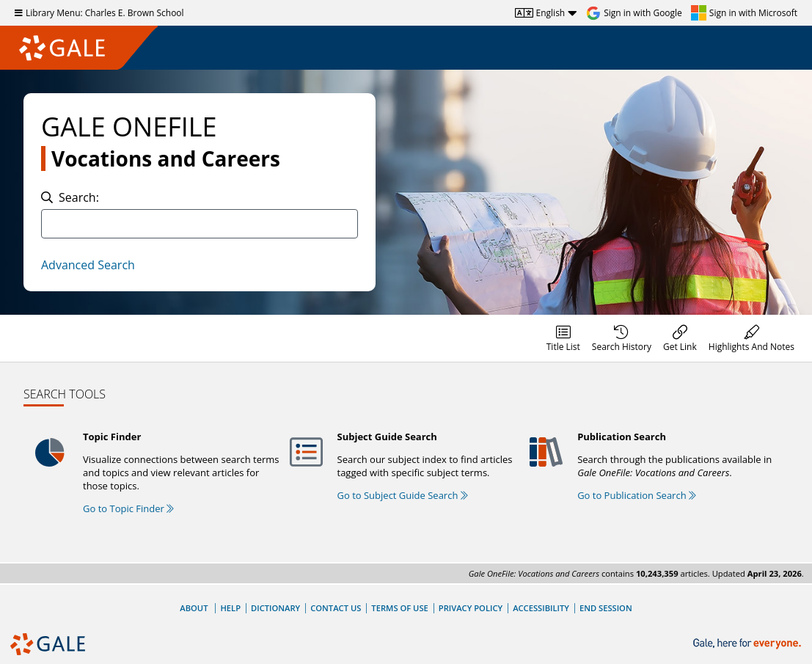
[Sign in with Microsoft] (744, 13)
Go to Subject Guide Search (403, 495)
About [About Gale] (194, 608)
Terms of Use (399, 608)
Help (230, 608)
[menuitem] (563, 338)
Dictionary (275, 608)
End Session (606, 608)
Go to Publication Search (637, 495)
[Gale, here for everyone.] (749, 644)
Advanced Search (88, 265)
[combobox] (200, 224)
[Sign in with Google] (634, 13)
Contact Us (336, 608)
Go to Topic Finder (128, 508)
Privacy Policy (471, 608)
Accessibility (541, 608)
